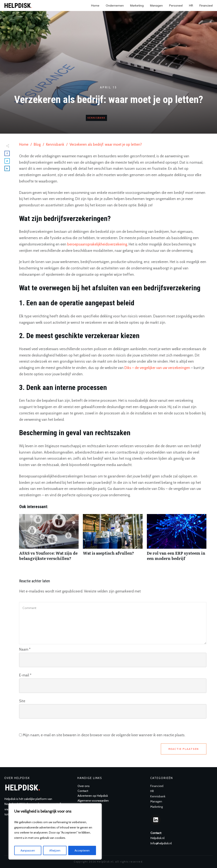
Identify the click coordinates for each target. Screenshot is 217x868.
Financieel (157, 786)
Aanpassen (28, 850)
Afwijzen (55, 850)
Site (22, 701)
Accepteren (82, 850)
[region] (55, 831)
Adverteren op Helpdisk (93, 796)
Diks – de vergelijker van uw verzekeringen (157, 368)
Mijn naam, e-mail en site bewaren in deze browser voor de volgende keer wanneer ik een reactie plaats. (104, 735)
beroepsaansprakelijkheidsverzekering (97, 244)
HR (152, 791)
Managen (156, 801)
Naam (25, 649)
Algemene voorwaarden (93, 801)
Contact (83, 791)
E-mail (25, 675)
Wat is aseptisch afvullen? (113, 540)
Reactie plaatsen (184, 749)
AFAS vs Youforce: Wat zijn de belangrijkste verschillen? (49, 540)
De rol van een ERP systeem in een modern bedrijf (177, 540)
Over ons (84, 786)
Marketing (156, 807)
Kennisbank (96, 118)
